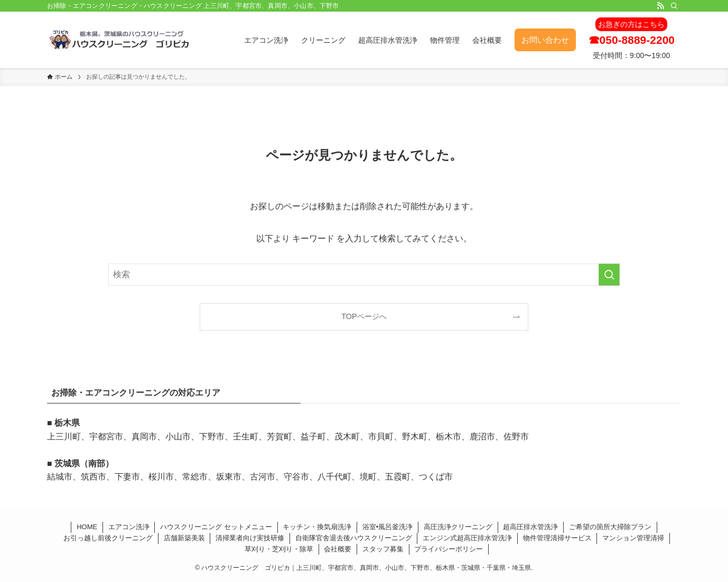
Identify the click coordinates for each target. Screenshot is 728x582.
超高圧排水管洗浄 (530, 527)
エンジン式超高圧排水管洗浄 (467, 538)
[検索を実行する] (609, 275)
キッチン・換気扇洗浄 (317, 527)
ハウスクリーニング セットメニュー (216, 527)
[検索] (674, 6)
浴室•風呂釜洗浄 (388, 527)
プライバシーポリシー (449, 549)
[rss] (660, 6)
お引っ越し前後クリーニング (108, 538)
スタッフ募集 (383, 549)
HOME (87, 527)
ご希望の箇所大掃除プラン (610, 527)
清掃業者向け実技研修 (250, 538)
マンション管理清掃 (633, 538)
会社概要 (338, 549)
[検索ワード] (364, 275)
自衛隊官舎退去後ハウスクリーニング (354, 538)
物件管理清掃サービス (557, 538)
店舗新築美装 (184, 538)
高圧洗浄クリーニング (458, 527)
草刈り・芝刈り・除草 (279, 549)
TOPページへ (364, 316)
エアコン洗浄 (129, 527)
